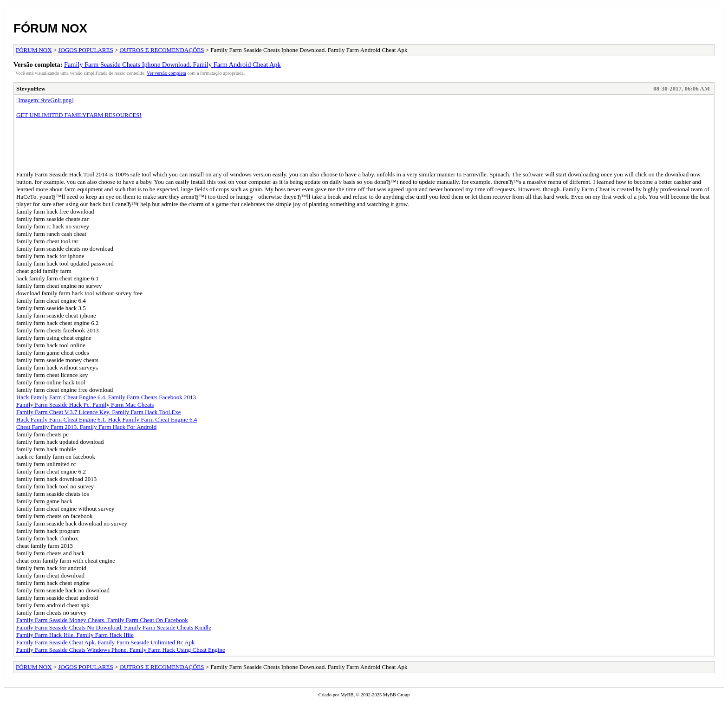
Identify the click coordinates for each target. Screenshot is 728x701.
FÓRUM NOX (50, 28)
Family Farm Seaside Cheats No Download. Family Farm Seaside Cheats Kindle (114, 627)
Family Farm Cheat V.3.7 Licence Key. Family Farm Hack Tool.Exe (99, 412)
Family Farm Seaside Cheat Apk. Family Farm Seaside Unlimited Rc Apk (106, 642)
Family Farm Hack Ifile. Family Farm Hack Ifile (75, 635)
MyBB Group (396, 695)
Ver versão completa (166, 73)
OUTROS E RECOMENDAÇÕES (162, 50)
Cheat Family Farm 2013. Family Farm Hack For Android (86, 427)
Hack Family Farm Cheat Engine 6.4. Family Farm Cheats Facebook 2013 (106, 397)
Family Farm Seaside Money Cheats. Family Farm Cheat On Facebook (102, 620)
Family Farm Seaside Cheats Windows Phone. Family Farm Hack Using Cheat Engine (121, 650)
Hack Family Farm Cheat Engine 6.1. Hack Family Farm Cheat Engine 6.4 (107, 419)
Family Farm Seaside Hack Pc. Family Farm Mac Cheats (85, 405)
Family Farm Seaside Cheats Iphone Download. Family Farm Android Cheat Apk (172, 65)
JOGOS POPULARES (86, 50)
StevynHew (31, 88)
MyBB (347, 695)
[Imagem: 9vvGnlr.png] (45, 100)
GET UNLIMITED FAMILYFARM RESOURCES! (79, 115)
